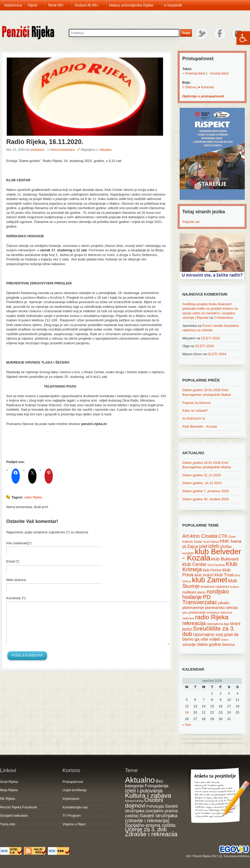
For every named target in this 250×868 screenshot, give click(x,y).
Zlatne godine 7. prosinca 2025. (206, 491)
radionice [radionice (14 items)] (188, 618)
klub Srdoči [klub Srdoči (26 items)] (204, 575)
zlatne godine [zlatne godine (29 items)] (209, 644)
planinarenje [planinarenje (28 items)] (193, 607)
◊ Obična (189, 87)
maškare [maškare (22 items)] (189, 592)
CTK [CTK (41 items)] (223, 536)
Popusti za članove (196, 403)
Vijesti (35, 7)
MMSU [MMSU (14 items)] (202, 592)
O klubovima (223, 318)
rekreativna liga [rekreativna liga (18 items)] (218, 624)
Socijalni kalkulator (14, 816)
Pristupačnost (73, 782)
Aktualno (106, 150)
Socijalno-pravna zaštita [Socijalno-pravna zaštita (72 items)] (150, 825)
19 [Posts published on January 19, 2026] (187, 712)
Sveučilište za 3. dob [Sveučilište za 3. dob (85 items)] (209, 631)
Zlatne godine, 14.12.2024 (202, 483)
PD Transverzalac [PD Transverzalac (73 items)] (200, 600)
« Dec (187, 725)
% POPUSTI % (194, 419)
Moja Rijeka (9, 790)
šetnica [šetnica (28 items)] (229, 644)
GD (188, 856)
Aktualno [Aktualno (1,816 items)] (140, 780)
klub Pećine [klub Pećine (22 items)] (212, 570)
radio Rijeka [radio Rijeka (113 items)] (212, 617)
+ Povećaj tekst (194, 73)
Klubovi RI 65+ (89, 7)
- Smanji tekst (218, 73)
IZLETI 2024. (211, 338)
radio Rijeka (33, 497)
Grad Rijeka (9, 782)
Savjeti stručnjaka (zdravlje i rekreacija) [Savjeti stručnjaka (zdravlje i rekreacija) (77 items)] (151, 818)
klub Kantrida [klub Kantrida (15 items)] (216, 565)
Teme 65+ (59, 7)
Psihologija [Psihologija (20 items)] (155, 806)
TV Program (72, 816)
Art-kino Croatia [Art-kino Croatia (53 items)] (200, 536)
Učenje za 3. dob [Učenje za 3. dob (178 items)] (146, 829)
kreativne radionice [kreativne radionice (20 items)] (215, 587)
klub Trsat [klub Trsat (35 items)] (224, 575)
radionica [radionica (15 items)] (226, 613)
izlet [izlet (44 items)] (203, 546)
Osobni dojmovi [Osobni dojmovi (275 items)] (144, 803)
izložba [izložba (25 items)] (226, 547)
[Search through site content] (124, 33)
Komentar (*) (16, 598)
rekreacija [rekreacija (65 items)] (194, 623)
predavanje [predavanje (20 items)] (197, 612)
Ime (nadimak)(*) (19, 543)
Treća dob (8, 824)
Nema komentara (63, 150)
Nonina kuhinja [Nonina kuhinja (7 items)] (134, 801)
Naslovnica (13, 5)
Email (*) (13, 561)
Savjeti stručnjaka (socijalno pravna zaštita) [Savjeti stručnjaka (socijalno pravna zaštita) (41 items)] (151, 811)
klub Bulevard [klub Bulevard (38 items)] (225, 559)
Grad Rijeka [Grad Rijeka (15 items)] (211, 542)
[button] (243, 38)
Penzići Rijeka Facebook (18, 807)
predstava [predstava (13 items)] (213, 613)
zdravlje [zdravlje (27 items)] (189, 644)
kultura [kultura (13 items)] (235, 587)
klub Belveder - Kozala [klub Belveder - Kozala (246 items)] (212, 555)
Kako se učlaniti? (195, 411)
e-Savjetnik (173, 5)
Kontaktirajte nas (75, 807)
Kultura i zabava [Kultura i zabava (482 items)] (148, 795)
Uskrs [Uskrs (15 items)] (225, 640)
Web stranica (16, 580)
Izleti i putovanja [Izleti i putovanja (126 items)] (144, 791)
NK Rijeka (8, 799)
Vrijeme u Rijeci (74, 824)
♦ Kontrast (206, 87)
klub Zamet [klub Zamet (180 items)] (210, 580)
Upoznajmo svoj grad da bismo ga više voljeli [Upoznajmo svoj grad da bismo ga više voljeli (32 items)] (210, 637)
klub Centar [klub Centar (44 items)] (194, 564)
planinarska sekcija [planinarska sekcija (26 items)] (221, 608)
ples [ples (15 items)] (185, 613)
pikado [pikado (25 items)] (224, 603)
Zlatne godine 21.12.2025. (202, 475)
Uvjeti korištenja (74, 790)
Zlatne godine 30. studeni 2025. (206, 499)
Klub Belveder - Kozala (199, 426)
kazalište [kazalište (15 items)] (188, 553)
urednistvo (37, 150)
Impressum (71, 799)
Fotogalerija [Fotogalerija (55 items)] (157, 786)
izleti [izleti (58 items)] (214, 546)
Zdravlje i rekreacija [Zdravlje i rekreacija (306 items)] (151, 834)
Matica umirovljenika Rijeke (134, 7)
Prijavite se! (191, 222)
